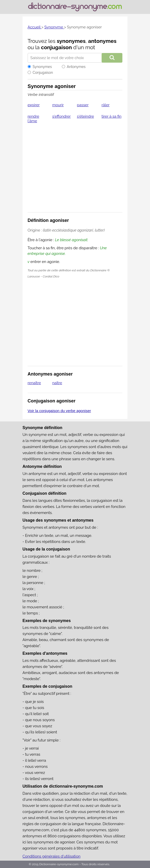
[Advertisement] (75, 169)
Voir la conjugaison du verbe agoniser (59, 411)
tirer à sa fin (111, 116)
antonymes (102, 41)
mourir (58, 105)
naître (57, 383)
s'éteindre (85, 116)
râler (106, 105)
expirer (34, 105)
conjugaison (57, 47)
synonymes (71, 41)
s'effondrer (61, 116)
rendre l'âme (33, 119)
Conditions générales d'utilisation (52, 856)
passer (83, 105)
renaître (34, 383)
